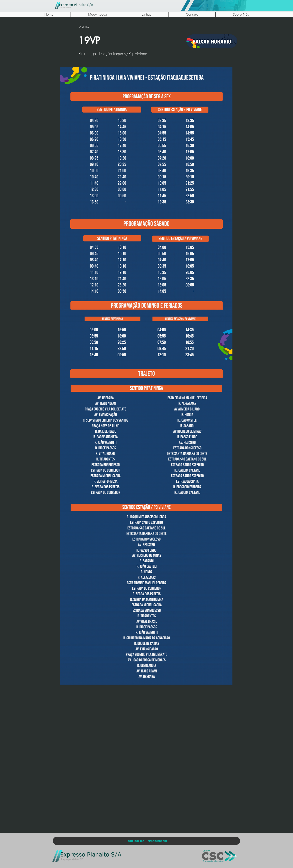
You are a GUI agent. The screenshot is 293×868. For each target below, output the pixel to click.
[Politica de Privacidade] (146, 841)
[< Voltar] (92, 27)
